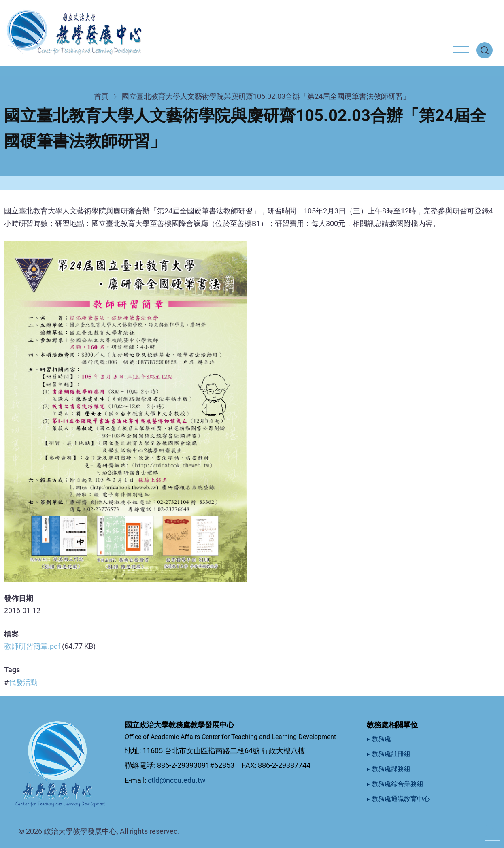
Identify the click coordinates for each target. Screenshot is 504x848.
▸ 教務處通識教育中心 (399, 799)
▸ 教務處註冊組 (389, 754)
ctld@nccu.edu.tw (177, 780)
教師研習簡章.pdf (32, 646)
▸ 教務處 (380, 739)
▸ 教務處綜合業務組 (396, 784)
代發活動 (23, 682)
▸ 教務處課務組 (389, 769)
